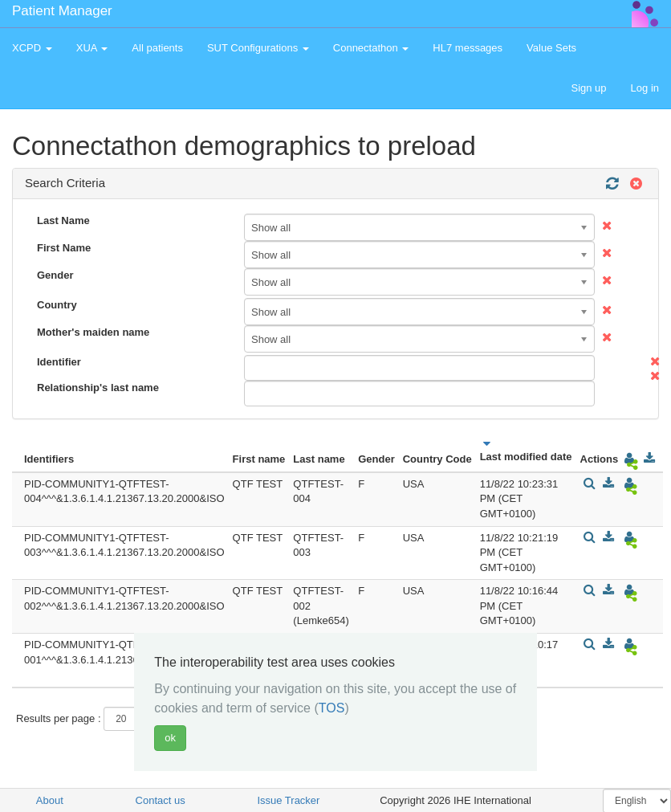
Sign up (588, 88)
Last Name (63, 220)
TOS (332, 708)
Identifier (59, 362)
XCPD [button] (32, 48)
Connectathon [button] (371, 48)
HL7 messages (468, 48)
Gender (55, 275)
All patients (157, 48)
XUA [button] (92, 48)
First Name (64, 248)
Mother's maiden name (93, 332)
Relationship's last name (98, 388)
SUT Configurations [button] (258, 48)
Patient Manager (62, 11)
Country (57, 305)
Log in (645, 88)
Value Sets (551, 48)
